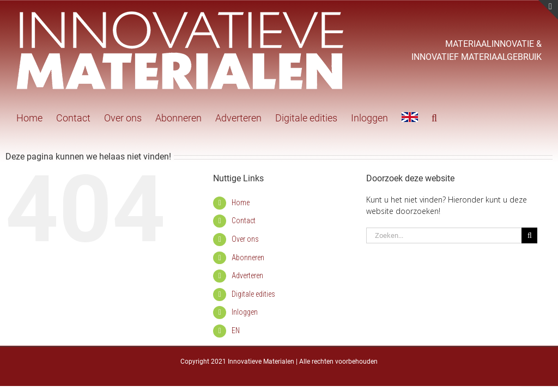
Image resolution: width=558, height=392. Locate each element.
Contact (244, 220)
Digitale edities (253, 294)
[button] (434, 117)
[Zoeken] (529, 235)
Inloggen (245, 312)
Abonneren (248, 258)
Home (241, 203)
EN (236, 330)
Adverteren (247, 275)
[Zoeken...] (444, 235)
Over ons (245, 239)
